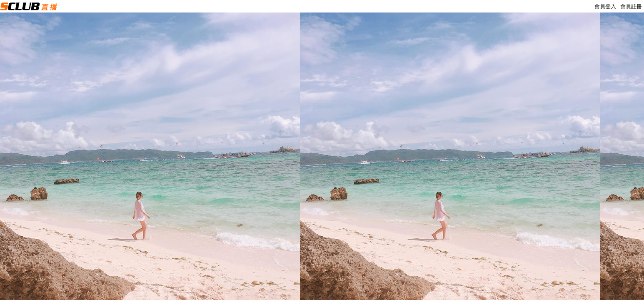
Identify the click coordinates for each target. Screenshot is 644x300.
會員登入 (605, 6)
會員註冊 (631, 6)
